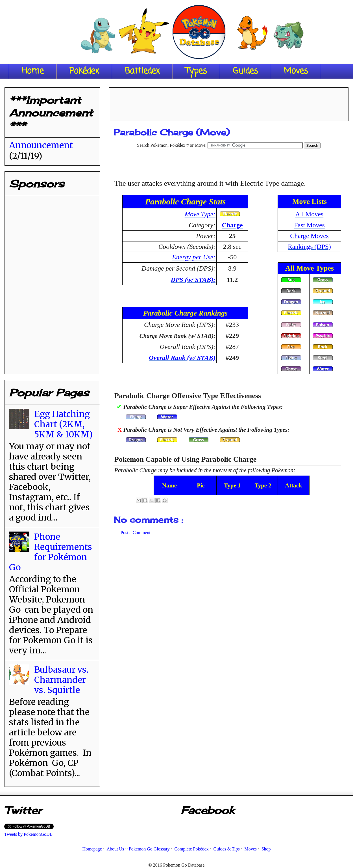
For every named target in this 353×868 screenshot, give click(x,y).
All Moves (309, 214)
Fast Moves (309, 225)
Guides (245, 71)
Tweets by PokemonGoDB (28, 834)
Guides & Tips (226, 849)
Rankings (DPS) (309, 247)
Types (196, 71)
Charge (232, 225)
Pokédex (84, 71)
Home (33, 71)
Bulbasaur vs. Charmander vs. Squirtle (61, 680)
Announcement (41, 145)
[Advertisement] (229, 102)
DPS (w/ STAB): (193, 280)
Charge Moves (309, 236)
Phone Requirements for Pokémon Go (51, 552)
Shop (266, 849)
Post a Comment (136, 533)
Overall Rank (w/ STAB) (182, 358)
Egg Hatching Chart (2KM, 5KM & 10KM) (63, 424)
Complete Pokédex (191, 849)
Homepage (92, 849)
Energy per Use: (194, 257)
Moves (296, 71)
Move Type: (200, 214)
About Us (115, 849)
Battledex (142, 71)
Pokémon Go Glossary (149, 849)
